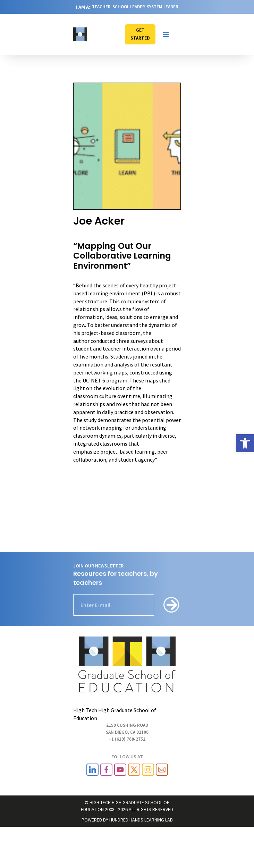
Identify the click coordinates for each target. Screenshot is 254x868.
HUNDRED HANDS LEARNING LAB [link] (141, 820)
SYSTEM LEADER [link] (163, 7)
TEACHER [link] (101, 7)
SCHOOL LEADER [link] (129, 7)
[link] (245, 443)
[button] (166, 34)
